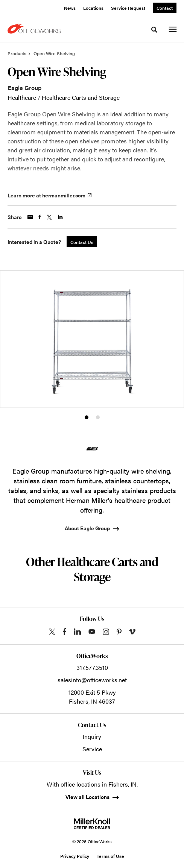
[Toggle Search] (154, 30)
